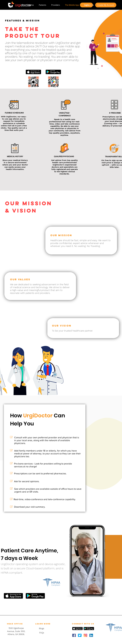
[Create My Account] (106, 5)
